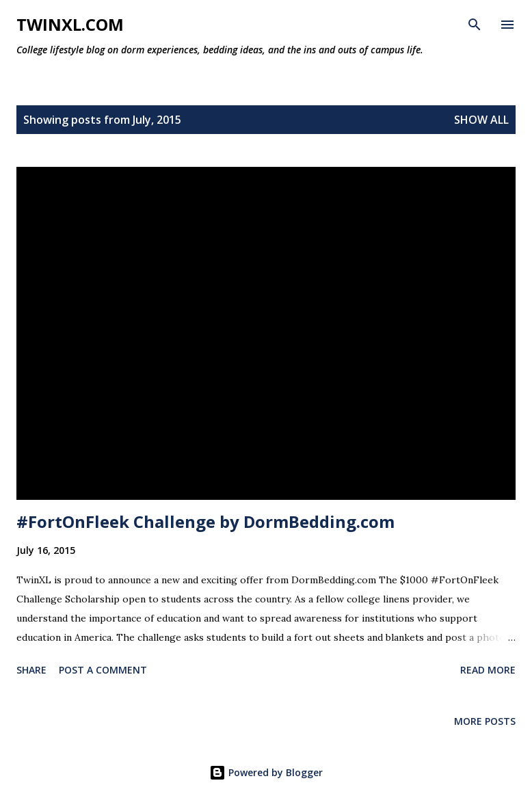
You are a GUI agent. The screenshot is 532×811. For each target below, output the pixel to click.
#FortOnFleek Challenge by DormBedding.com (205, 521)
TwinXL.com (70, 24)
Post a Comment (103, 670)
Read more (488, 670)
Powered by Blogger (266, 772)
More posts (485, 721)
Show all (481, 120)
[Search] (475, 25)
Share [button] (31, 670)
